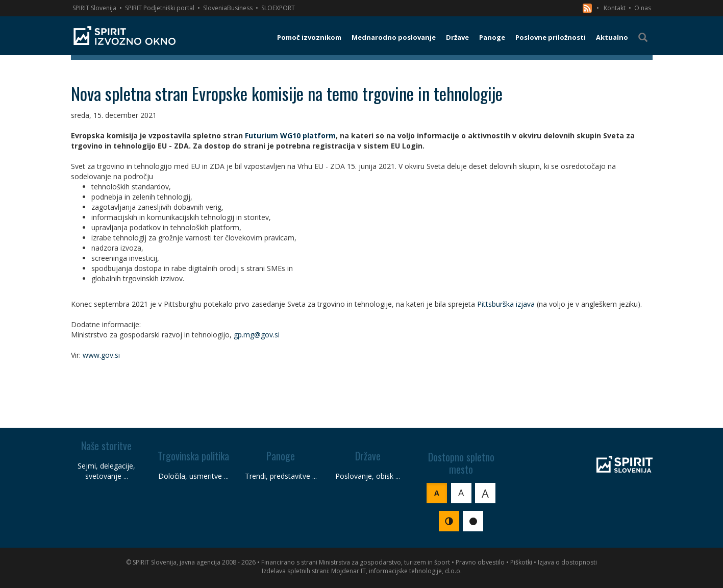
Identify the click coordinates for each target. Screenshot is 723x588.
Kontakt (615, 8)
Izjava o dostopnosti (567, 562)
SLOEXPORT (278, 8)
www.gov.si (101, 355)
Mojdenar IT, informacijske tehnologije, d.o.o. (396, 571)
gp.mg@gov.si (257, 335)
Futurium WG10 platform (290, 136)
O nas (643, 8)
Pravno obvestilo (480, 562)
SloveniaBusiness (228, 8)
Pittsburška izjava (506, 304)
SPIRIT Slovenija (94, 8)
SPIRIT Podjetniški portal (160, 8)
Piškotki (521, 562)
